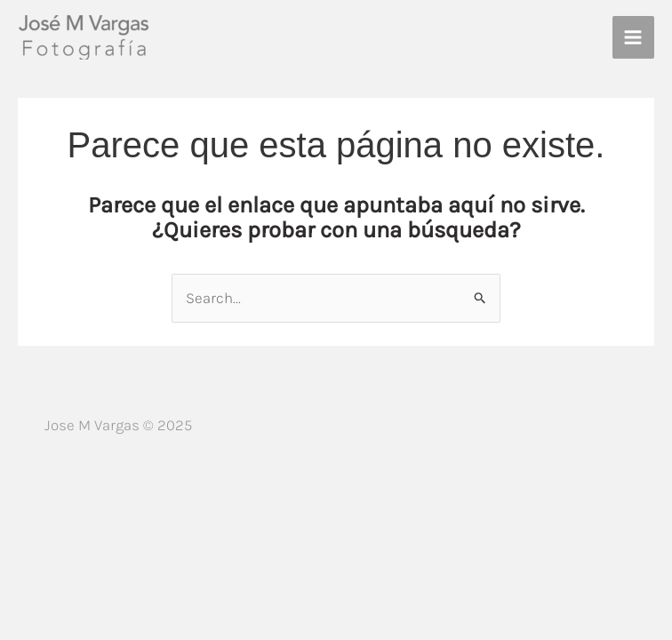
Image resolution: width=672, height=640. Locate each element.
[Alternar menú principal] (634, 37)
